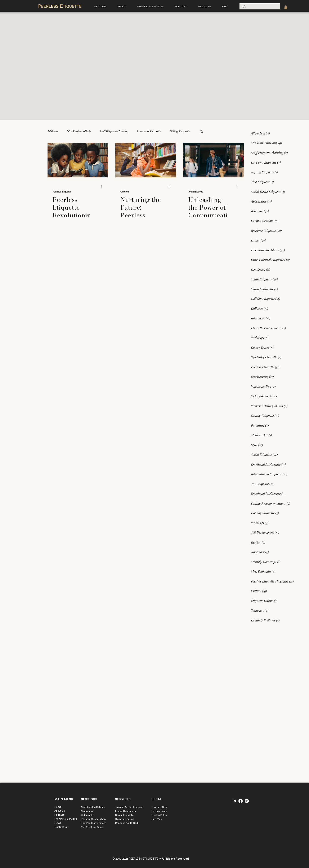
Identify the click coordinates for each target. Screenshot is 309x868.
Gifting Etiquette (180, 131)
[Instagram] (247, 801)
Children (125, 192)
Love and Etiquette (149, 131)
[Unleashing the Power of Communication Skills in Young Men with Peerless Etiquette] (214, 160)
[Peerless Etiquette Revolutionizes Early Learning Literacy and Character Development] (78, 160)
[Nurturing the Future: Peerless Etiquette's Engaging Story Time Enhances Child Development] (146, 160)
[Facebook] (241, 801)
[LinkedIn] (234, 801)
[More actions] (103, 187)
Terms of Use (159, 807)
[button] (150, 6)
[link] (286, 7)
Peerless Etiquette (62, 192)
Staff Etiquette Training (114, 131)
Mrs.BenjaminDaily (79, 131)
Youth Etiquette (196, 192)
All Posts (53, 131)
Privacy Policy (160, 811)
